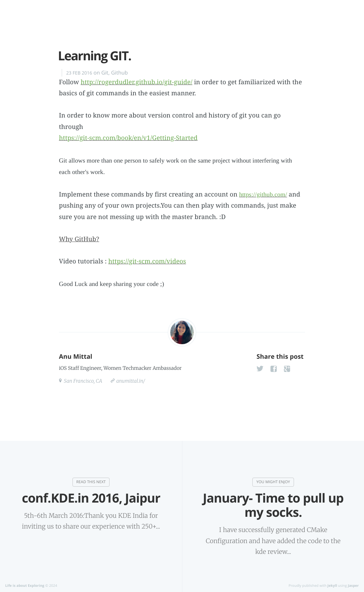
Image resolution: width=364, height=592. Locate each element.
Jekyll (332, 585)
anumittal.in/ (130, 381)
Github (120, 73)
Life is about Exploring (25, 585)
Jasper (353, 585)
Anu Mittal (76, 357)
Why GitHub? (79, 239)
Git (105, 73)
